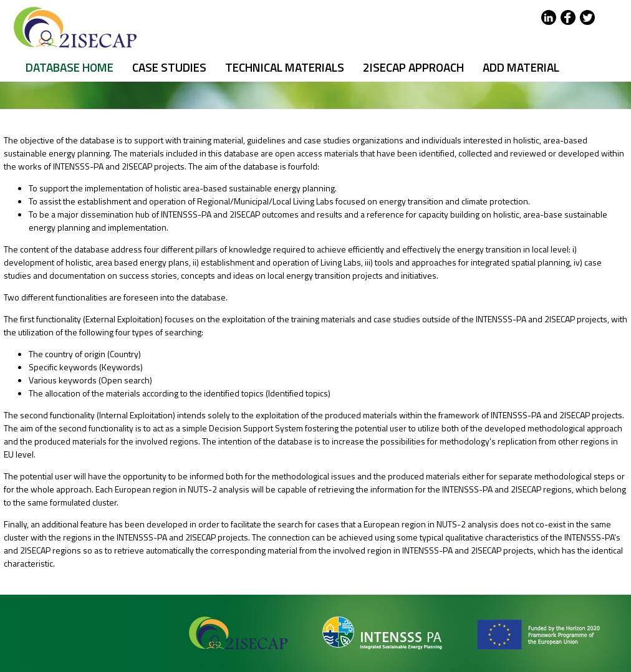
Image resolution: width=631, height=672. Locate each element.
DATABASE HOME (70, 67)
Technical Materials (285, 67)
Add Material (521, 67)
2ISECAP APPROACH (413, 67)
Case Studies (169, 67)
